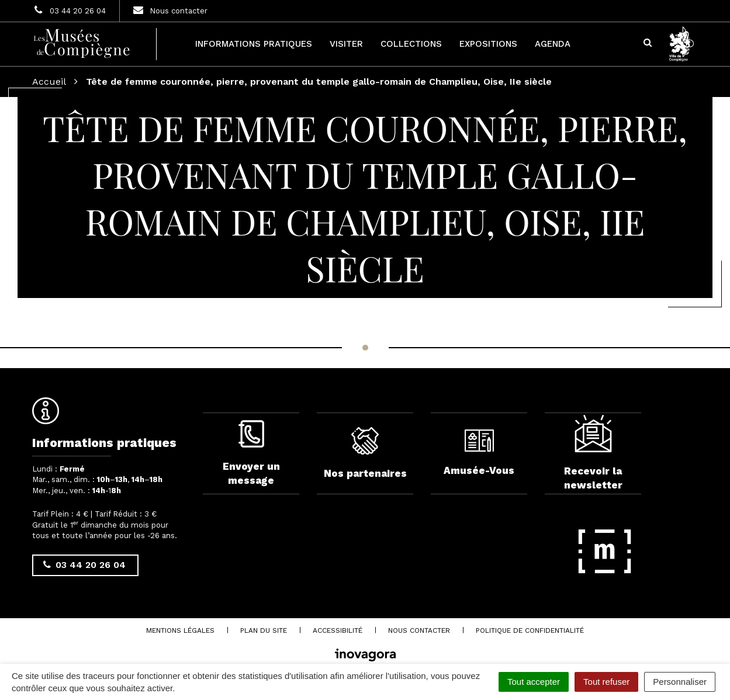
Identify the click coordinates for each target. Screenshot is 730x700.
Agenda (553, 44)
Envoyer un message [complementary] (251, 458)
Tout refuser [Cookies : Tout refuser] (606, 682)
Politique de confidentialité (530, 635)
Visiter (346, 44)
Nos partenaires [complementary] (365, 458)
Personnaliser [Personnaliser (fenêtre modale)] (680, 682)
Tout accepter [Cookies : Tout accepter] (534, 682)
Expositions (488, 44)
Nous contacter (419, 635)
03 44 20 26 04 (84, 565)
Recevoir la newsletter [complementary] (593, 458)
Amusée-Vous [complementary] (479, 458)
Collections (411, 44)
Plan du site (264, 635)
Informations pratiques (254, 44)
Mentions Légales (180, 635)
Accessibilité (338, 635)
